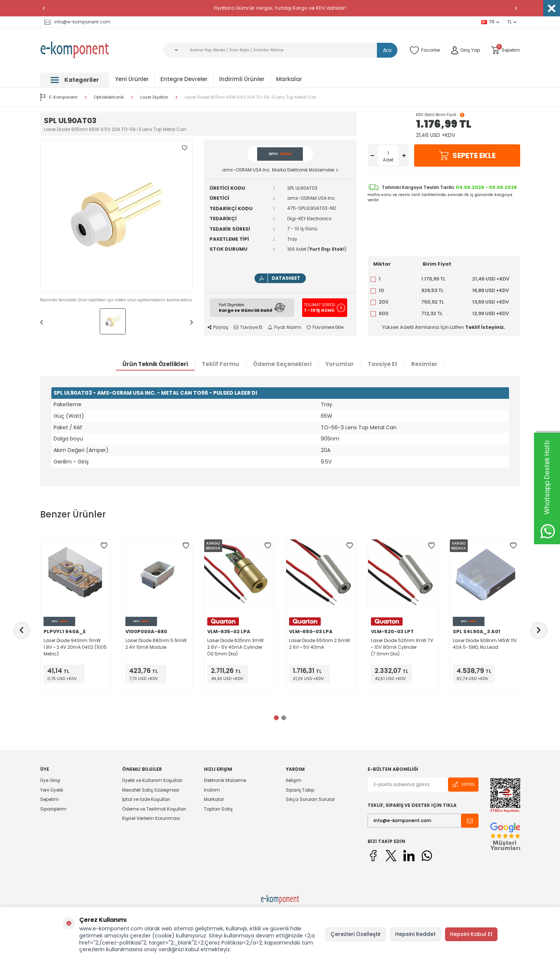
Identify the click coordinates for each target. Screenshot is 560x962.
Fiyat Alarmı (284, 327)
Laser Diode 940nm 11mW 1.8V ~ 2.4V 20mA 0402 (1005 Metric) (75, 647)
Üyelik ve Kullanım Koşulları (152, 780)
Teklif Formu (220, 364)
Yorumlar (340, 364)
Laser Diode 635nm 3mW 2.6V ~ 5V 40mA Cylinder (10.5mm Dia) (236, 647)
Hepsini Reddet (415, 934)
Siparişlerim (53, 809)
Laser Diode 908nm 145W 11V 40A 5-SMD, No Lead (485, 644)
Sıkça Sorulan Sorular (310, 799)
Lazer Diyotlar (154, 97)
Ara (387, 50)
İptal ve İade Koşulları (146, 799)
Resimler (424, 364)
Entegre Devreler (184, 79)
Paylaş (218, 327)
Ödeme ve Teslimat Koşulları (154, 809)
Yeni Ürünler (132, 79)
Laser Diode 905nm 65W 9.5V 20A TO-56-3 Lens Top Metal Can (251, 97)
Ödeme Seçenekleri (282, 364)
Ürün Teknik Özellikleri (155, 364)
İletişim (294, 780)
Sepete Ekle (467, 155)
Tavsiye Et (248, 327)
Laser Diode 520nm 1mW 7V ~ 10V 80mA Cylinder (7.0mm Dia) (402, 647)
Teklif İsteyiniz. (485, 327)
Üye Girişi (50, 780)
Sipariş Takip (300, 790)
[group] (116, 216)
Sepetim (49, 799)
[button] (44, 8)
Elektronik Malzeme (225, 780)
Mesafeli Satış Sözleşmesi (151, 790)
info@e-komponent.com (77, 22)
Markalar (289, 79)
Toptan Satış (218, 809)
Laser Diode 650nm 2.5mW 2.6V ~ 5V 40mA (320, 644)
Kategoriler (75, 80)
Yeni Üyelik (52, 790)
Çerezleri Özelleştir (356, 934)
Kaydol (463, 785)
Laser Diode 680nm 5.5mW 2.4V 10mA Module (156, 644)
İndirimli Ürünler (242, 79)
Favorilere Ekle (325, 327)
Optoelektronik (109, 97)
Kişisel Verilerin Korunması (151, 818)
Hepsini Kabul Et (471, 934)
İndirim (212, 790)
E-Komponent (59, 97)
